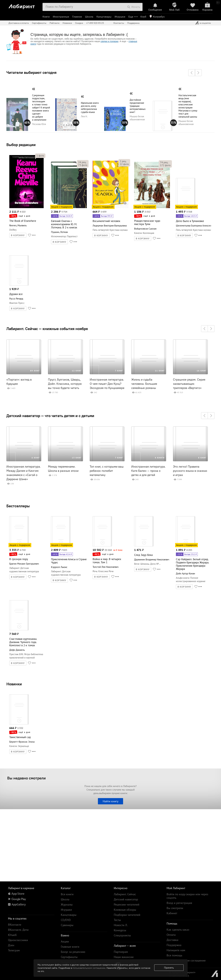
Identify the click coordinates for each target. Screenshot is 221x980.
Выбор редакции (21, 145)
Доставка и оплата (19, 23)
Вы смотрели (175, 908)
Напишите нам (176, 950)
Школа (89, 17)
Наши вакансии (124, 957)
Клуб (143, 17)
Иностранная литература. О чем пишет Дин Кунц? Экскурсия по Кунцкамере (107, 384)
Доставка (172, 940)
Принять (169, 968)
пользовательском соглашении (89, 968)
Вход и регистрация (179, 903)
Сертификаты (39, 23)
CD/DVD (66, 920)
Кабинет (172, 913)
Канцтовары (104, 17)
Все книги (67, 894)
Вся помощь (174, 955)
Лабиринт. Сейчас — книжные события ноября (47, 329)
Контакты (119, 23)
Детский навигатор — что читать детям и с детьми (50, 416)
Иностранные (61, 17)
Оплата (171, 935)
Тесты (117, 920)
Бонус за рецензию (73, 952)
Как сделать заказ (178, 930)
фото (40, 156)
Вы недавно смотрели (26, 778)
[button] (192, 73)
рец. (82, 162)
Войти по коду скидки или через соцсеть (187, 896)
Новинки (14, 684)
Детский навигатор (126, 899)
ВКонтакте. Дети (18, 930)
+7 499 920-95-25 (95, 23)
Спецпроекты (122, 935)
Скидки (79, 23)
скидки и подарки (109, 41)
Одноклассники (18, 940)
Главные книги (70, 947)
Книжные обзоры (125, 910)
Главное (77, 17)
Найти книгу (110, 801)
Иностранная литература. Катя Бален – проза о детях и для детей (148, 471)
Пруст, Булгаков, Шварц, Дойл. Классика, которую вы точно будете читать (65, 384)
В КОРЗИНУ (18, 235)
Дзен (11, 945)
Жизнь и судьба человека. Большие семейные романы (144, 384)
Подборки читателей (127, 915)
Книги (46, 17)
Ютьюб (12, 935)
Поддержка (133, 23)
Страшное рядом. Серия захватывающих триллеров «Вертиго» (189, 384)
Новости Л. (121, 925)
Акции (65, 941)
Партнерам (121, 952)
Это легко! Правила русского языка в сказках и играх (190, 471)
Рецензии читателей (127, 904)
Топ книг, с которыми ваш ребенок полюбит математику (107, 471)
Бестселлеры (18, 506)
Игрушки (120, 17)
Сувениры (67, 925)
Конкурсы (120, 930)
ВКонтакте (15, 925)
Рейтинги (54, 23)
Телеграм (14, 950)
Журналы (67, 904)
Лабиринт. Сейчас (125, 894)
